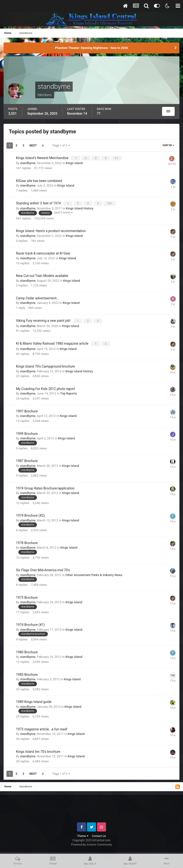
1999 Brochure (27, 432)
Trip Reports (69, 392)
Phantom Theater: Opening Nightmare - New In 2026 (91, 48)
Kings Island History (80, 208)
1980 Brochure (27, 650)
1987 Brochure (27, 459)
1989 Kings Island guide (34, 700)
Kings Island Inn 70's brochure (38, 750)
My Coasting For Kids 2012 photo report (46, 387)
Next (33, 146)
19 (110, 203)
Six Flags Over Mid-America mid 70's (43, 568)
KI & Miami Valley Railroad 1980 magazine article (53, 342)
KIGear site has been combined (39, 180)
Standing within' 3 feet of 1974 (39, 203)
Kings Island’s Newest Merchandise (43, 158)
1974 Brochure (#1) (30, 623)
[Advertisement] (92, 809)
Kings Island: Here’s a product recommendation (51, 230)
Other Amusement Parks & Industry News (94, 573)
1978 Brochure (27, 541)
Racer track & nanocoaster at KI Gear (43, 253)
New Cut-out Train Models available (42, 275)
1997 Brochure (27, 410)
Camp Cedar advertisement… (37, 297)
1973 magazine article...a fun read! (42, 728)
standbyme (28, 163)
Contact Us (99, 834)
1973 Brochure (27, 596)
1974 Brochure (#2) (30, 514)
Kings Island (74, 163)
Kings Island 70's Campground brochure (45, 365)
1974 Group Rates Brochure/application (45, 487)
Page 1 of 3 (61, 146)
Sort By (168, 145)
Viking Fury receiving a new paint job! (44, 320)
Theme (83, 834)
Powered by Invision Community (92, 843)
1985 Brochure (27, 673)
